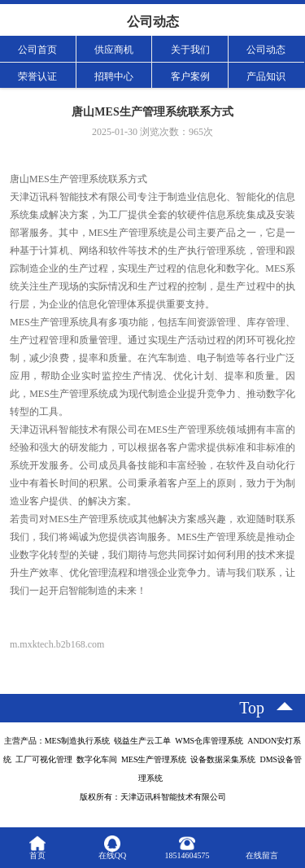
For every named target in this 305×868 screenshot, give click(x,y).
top (252, 708)
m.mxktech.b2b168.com (57, 644)
